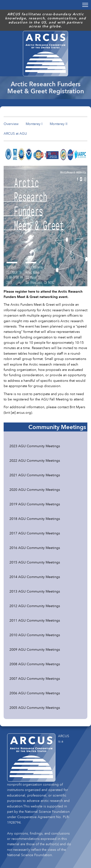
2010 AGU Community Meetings (35, 635)
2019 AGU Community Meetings (35, 504)
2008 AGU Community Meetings (35, 664)
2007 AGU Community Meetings (35, 678)
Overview (11, 124)
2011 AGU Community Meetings (35, 620)
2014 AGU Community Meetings (35, 577)
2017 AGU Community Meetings (35, 533)
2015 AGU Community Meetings (35, 562)
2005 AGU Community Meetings (35, 708)
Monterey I (34, 124)
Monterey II (59, 124)
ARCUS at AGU (15, 133)
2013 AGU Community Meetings (35, 591)
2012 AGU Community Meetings (35, 606)
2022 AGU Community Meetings (35, 460)
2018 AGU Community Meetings (35, 519)
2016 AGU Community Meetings (35, 548)
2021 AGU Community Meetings (35, 475)
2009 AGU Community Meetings (35, 649)
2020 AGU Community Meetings (35, 489)
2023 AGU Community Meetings (35, 446)
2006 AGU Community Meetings (35, 693)
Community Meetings (57, 427)
